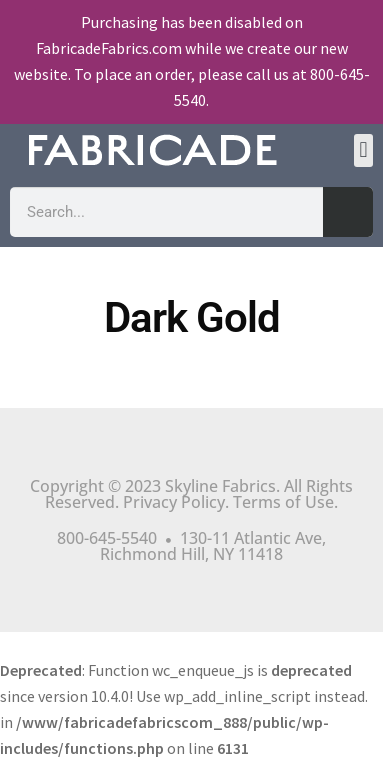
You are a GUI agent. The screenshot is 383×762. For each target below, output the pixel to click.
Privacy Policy (174, 502)
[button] (363, 150)
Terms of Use (283, 502)
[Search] (348, 212)
